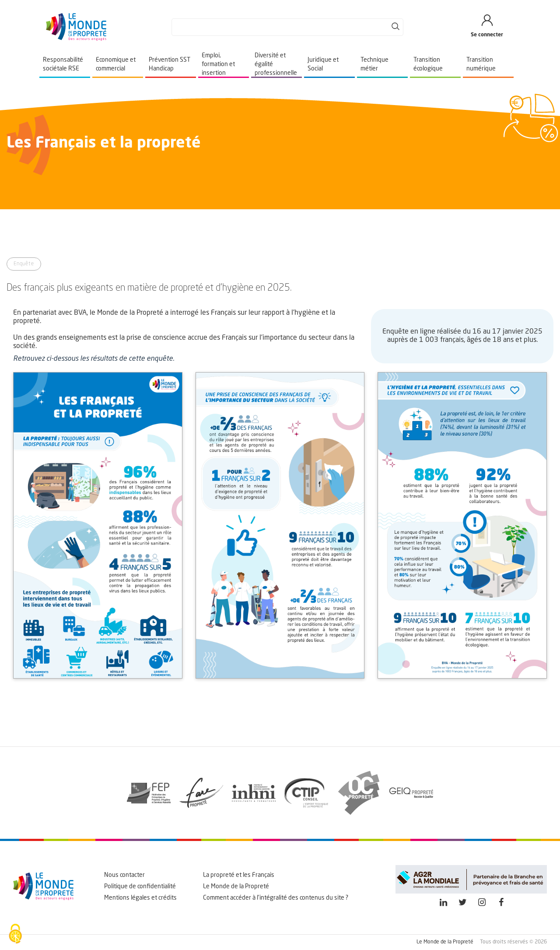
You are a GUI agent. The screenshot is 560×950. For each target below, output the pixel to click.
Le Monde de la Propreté (236, 887)
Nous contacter (124, 875)
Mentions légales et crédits (140, 898)
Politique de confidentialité (140, 887)
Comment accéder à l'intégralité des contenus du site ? (276, 898)
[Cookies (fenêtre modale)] (15, 935)
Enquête (24, 264)
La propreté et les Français (239, 875)
